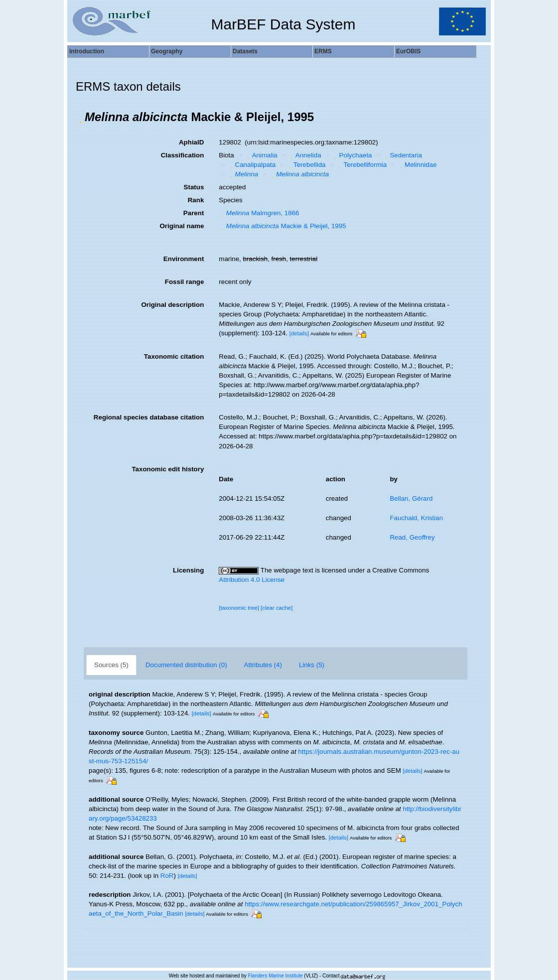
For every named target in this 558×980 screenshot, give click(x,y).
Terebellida (306, 165)
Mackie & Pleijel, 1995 (282, 226)
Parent (194, 213)
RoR (167, 876)
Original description (172, 305)
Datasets (245, 51)
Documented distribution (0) (186, 665)
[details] (299, 333)
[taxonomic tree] (239, 608)
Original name (182, 226)
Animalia (261, 155)
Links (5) (312, 665)
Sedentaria (402, 155)
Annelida (304, 155)
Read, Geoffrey (412, 537)
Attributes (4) (263, 665)
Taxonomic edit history (168, 469)
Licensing (188, 570)
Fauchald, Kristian (416, 518)
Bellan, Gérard (411, 498)
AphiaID (191, 142)
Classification (183, 155)
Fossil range (185, 282)
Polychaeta (352, 155)
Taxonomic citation (174, 356)
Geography (167, 51)
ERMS (323, 51)
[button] (80, 117)
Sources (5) (111, 665)
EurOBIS (408, 51)
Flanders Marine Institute (276, 976)
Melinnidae (417, 165)
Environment (184, 259)
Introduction (87, 51)
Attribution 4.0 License (252, 580)
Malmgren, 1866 (259, 213)
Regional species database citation (149, 417)
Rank (196, 200)
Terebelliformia (361, 165)
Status (194, 187)
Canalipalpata (252, 165)
